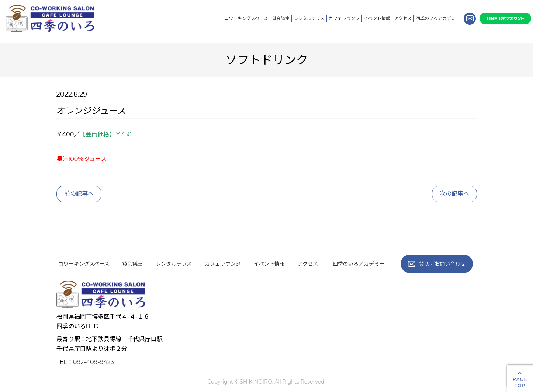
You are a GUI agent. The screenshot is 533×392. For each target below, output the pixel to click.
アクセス (403, 18)
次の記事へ (454, 194)
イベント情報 (377, 18)
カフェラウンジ (344, 18)
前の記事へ (79, 194)
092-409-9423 (94, 362)
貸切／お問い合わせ (437, 264)
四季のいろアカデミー (438, 18)
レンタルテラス (309, 18)
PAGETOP (520, 379)
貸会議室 (281, 18)
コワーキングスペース (246, 18)
